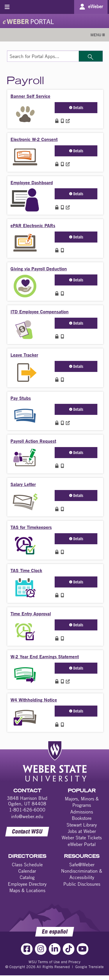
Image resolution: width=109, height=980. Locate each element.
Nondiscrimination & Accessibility (82, 874)
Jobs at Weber (82, 831)
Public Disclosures (82, 884)
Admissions (82, 812)
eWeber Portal (82, 844)
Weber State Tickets (82, 838)
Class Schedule (27, 865)
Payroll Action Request (33, 441)
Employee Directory (27, 884)
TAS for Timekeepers (31, 527)
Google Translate (90, 967)
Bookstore (82, 818)
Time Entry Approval (31, 613)
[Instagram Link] (41, 949)
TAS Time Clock (26, 570)
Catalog (27, 877)
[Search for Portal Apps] (43, 56)
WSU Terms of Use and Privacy (54, 962)
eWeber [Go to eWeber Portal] (95, 6)
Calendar (27, 871)
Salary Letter (23, 484)
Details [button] (76, 107)
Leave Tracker (24, 355)
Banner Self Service (30, 96)
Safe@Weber (82, 865)
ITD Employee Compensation (40, 311)
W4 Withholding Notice (34, 700)
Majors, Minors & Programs (82, 802)
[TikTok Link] (69, 949)
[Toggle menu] (7, 7)
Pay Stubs (21, 398)
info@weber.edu (27, 816)
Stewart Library (82, 825)
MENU (98, 35)
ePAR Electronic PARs (33, 225)
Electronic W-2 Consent (34, 139)
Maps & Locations (27, 890)
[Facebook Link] (27, 949)
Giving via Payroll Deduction (39, 268)
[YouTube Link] (83, 949)
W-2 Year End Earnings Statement (45, 656)
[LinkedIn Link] (55, 949)
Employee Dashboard (32, 182)
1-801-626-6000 (27, 810)
